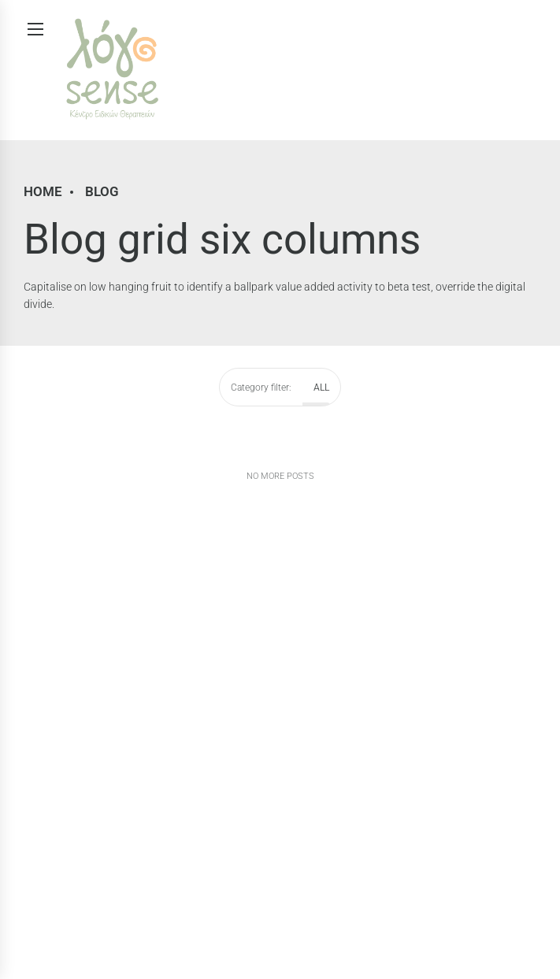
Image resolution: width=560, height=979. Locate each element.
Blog (102, 191)
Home (43, 191)
